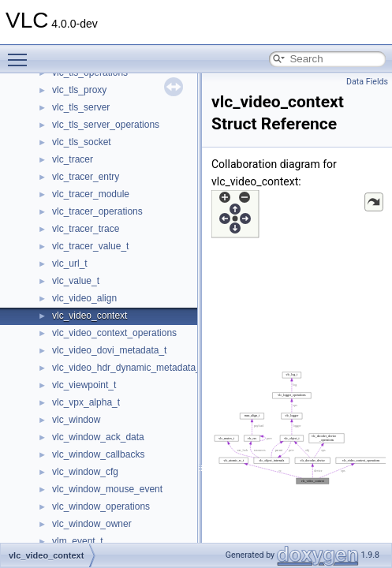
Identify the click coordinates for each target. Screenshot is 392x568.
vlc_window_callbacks (98, 454)
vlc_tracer (73, 159)
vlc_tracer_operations (97, 211)
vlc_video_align (84, 298)
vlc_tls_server (81, 107)
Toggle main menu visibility (21, 53)
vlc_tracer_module (91, 194)
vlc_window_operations (101, 506)
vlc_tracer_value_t (90, 246)
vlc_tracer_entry (86, 177)
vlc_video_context (90, 316)
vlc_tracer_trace (86, 229)
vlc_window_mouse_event (107, 489)
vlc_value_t (76, 281)
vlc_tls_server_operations (106, 125)
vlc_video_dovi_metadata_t (109, 350)
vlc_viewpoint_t (84, 385)
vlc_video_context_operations (114, 333)
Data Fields (367, 82)
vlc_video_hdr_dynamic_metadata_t (128, 368)
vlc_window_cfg (85, 472)
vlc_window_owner (92, 524)
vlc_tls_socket (82, 142)
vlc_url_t (70, 263)
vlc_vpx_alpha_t (86, 402)
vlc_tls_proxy (79, 90)
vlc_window (76, 420)
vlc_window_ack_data (98, 437)
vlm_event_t (78, 541)
